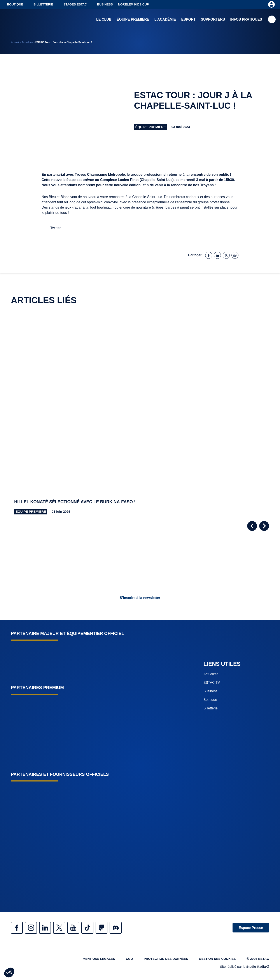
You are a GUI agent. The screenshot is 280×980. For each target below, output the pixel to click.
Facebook (17, 928)
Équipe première (133, 20)
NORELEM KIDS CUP (134, 4)
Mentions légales (94, 960)
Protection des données (163, 960)
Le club (104, 20)
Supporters (213, 20)
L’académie (165, 20)
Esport (188, 20)
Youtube (79, 928)
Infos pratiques (246, 20)
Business (105, 4)
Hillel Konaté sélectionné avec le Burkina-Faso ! (76, 502)
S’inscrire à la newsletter (140, 598)
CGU (125, 960)
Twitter (63, 928)
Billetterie (43, 4)
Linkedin (48, 928)
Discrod (125, 928)
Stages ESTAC (75, 4)
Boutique (15, 4)
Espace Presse (250, 928)
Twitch (109, 928)
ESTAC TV (212, 683)
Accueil (15, 42)
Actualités (27, 42)
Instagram (33, 928)
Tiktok (94, 928)
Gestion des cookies (217, 960)
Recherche (272, 20)
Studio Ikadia (257, 968)
